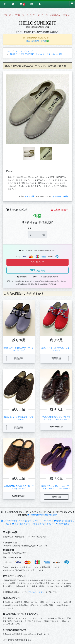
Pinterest (41, 515)
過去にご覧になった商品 (38, 41)
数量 (30, 228)
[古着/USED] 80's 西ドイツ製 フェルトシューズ (19, 487)
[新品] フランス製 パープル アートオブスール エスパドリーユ (56, 487)
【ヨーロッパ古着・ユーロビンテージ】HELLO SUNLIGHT (26, 521)
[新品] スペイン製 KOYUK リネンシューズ (56, 349)
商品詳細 (19, 358)
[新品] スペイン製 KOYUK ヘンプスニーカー (19, 418)
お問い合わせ (63, 524)
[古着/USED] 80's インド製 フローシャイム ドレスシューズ (56, 418)
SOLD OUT (37, 262)
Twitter (32, 515)
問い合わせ (38, 270)
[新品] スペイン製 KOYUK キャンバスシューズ (19, 349)
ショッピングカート (21, 524)
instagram (52, 515)
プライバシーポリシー (44, 524)
